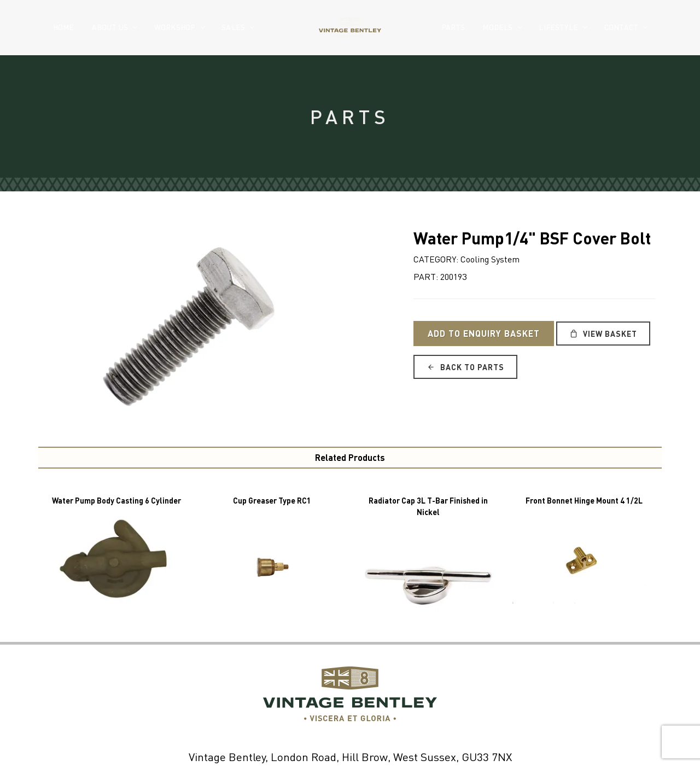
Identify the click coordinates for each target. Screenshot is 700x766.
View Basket (603, 334)
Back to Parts (465, 367)
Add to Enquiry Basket (484, 333)
